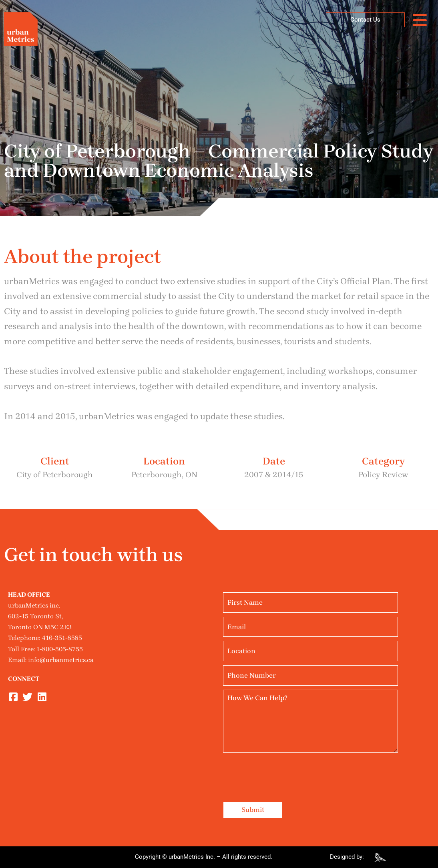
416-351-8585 (62, 638)
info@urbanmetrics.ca (61, 660)
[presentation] (284, 772)
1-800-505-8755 (60, 649)
